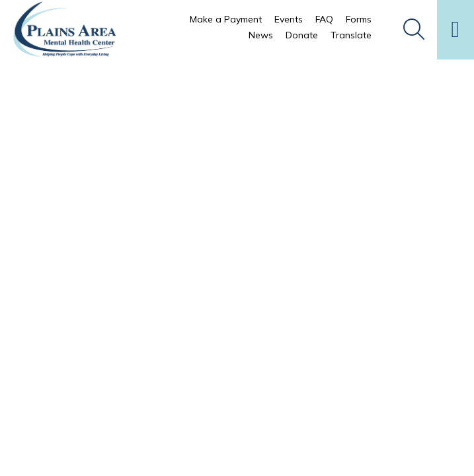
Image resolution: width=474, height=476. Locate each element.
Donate (302, 35)
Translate (351, 35)
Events (289, 19)
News (261, 35)
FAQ (324, 19)
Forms (359, 19)
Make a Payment (226, 19)
